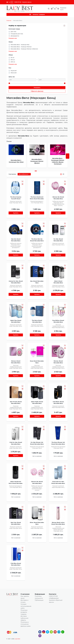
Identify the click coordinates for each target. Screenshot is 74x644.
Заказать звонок (27, 2)
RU (12, 2)
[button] (36, 171)
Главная (9, 20)
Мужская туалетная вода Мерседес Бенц (16, 202)
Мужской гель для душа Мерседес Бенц (37, 447)
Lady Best (17, 639)
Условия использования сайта (26, 606)
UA (10, 2)
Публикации (39, 600)
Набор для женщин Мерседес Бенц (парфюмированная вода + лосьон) (58, 203)
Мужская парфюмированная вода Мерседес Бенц (16, 407)
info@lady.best (54, 598)
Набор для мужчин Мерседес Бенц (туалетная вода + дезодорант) (16, 245)
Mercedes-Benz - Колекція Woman (21, 47)
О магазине (25, 594)
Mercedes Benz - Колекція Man (20, 45)
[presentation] (68, 156)
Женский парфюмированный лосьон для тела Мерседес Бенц (58, 529)
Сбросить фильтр (37, 91)
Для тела (13, 32)
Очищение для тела (17, 34)
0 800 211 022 (18, 2)
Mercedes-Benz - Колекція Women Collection (24, 49)
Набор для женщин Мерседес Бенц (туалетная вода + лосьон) (37, 488)
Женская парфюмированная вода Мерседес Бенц (58, 326)
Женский (14, 73)
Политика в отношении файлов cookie (26, 624)
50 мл (12, 58)
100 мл (13, 60)
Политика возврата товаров (24, 612)
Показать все (13, 38)
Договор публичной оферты (24, 618)
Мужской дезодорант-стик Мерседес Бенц (37, 202)
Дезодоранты (15, 36)
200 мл (13, 62)
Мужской (14, 71)
